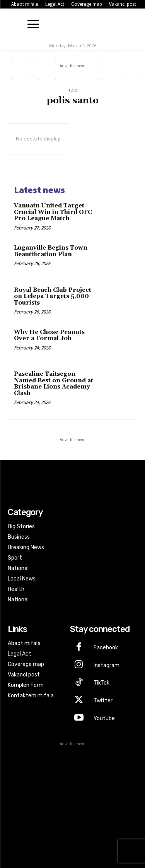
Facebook (106, 648)
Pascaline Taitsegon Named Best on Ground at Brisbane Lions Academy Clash (54, 384)
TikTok (101, 683)
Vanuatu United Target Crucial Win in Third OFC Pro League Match (53, 212)
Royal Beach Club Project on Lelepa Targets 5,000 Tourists (53, 296)
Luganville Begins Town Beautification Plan (51, 251)
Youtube (104, 718)
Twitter (103, 701)
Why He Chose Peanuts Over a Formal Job (49, 336)
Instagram (107, 665)
